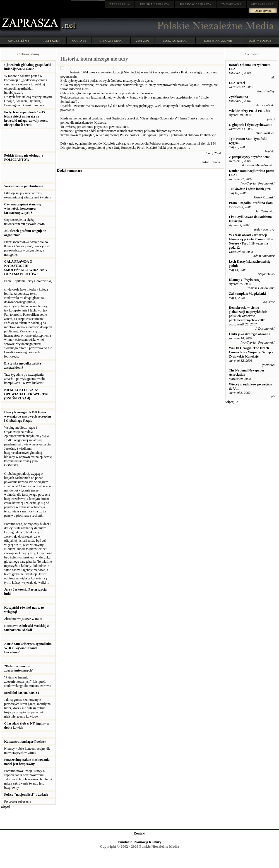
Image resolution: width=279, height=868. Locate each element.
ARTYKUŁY (52, 40)
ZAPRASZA (155, 4)
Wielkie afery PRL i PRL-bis (249, 111)
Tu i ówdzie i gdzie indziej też (250, 189)
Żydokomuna (238, 97)
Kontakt (140, 833)
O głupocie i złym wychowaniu (251, 125)
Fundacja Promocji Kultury (139, 842)
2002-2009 (143, 40)
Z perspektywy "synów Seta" (250, 157)
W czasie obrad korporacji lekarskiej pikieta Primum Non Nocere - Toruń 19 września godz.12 (251, 241)
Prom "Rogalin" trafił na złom (251, 203)
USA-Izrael (237, 83)
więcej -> (7, 807)
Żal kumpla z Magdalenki (247, 294)
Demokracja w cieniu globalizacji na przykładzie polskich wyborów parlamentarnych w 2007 (248, 314)
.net (120, 4)
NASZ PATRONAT (175, 40)
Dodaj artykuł (263, 11)
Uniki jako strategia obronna (249, 334)
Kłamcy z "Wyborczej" (246, 280)
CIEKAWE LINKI (111, 40)
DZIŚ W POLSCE (260, 40)
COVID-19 (79, 40)
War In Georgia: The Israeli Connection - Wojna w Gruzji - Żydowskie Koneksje (251, 352)
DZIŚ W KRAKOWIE (218, 40)
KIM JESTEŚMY (19, 40)
